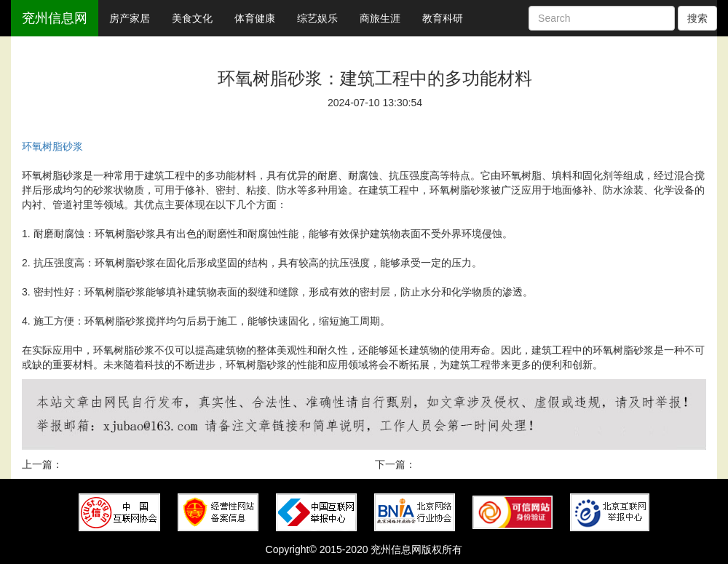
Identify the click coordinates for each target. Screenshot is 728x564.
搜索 (697, 18)
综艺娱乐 (317, 18)
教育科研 (443, 18)
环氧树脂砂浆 (52, 146)
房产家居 (130, 18)
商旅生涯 (380, 18)
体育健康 (255, 18)
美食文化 (192, 18)
